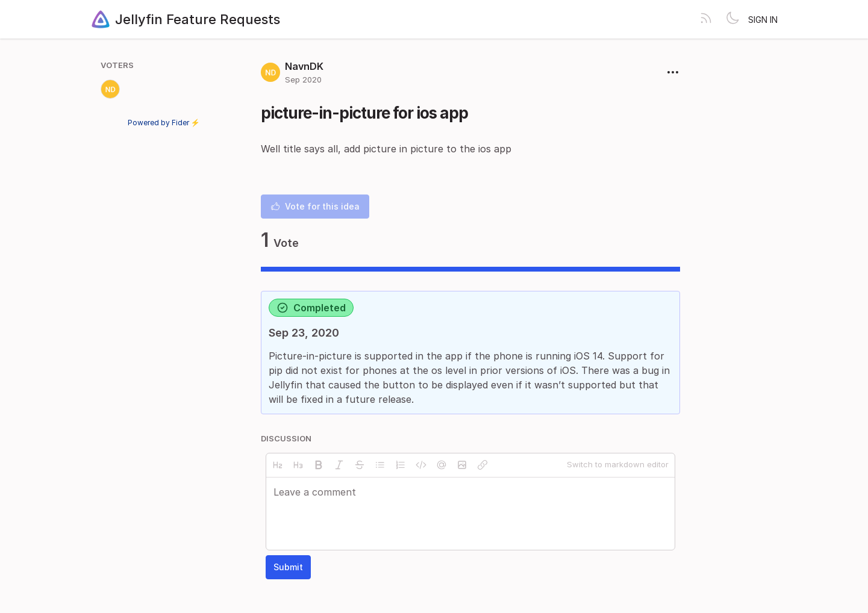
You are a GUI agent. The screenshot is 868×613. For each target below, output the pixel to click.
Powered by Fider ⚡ (164, 123)
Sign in (763, 20)
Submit (288, 567)
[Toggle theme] (732, 19)
